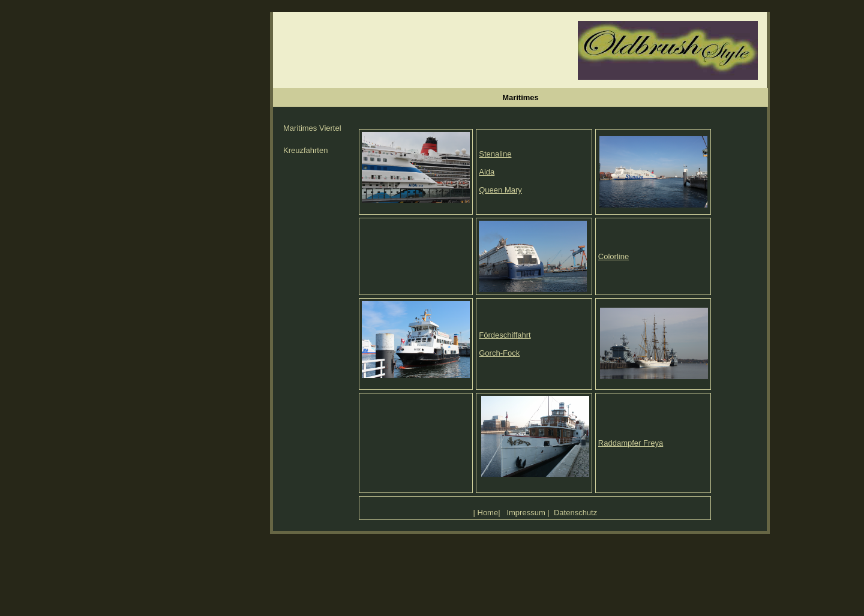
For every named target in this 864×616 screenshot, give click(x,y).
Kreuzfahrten (305, 150)
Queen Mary (500, 190)
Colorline (613, 256)
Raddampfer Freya (631, 443)
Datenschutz (575, 513)
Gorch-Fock (499, 353)
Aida (487, 172)
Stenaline (495, 154)
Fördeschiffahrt (505, 335)
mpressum (527, 513)
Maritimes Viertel (312, 128)
